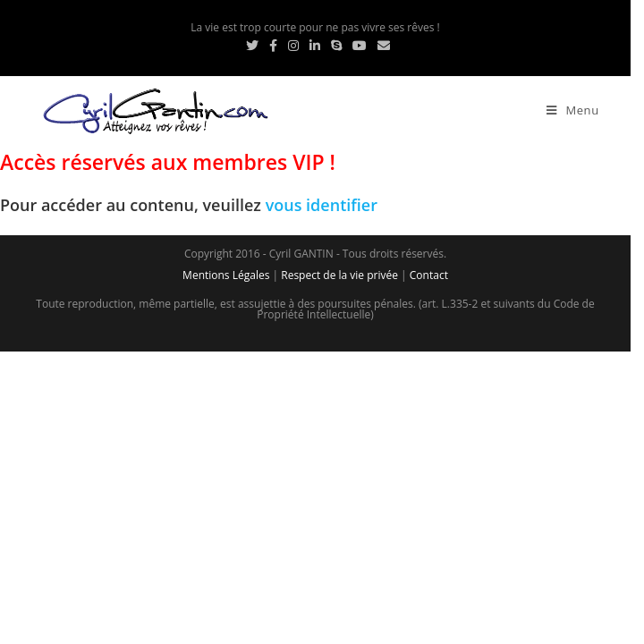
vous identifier (322, 205)
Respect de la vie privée (339, 275)
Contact (429, 275)
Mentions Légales (226, 275)
